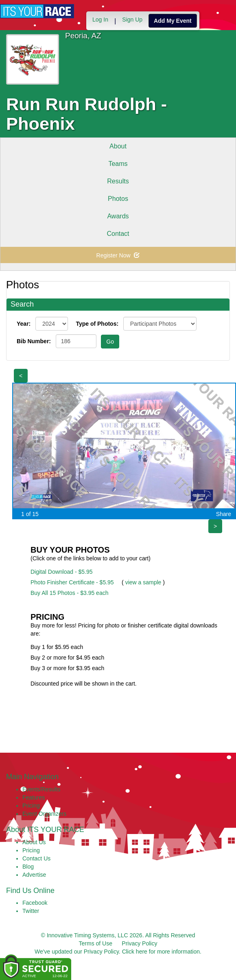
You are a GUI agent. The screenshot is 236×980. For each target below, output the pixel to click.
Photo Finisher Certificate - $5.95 (72, 582)
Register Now (118, 255)
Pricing (31, 806)
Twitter (31, 911)
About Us (34, 842)
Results (118, 181)
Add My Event (173, 21)
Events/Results (41, 789)
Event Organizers (44, 814)
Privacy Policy (139, 943)
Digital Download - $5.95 (62, 572)
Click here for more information (161, 952)
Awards (118, 216)
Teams (118, 164)
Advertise (34, 875)
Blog (28, 867)
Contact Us (36, 858)
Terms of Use (96, 943)
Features (34, 797)
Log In (100, 20)
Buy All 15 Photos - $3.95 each (69, 593)
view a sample (143, 582)
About (118, 146)
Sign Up (132, 20)
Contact (118, 234)
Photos (118, 199)
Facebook (35, 903)
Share (224, 514)
